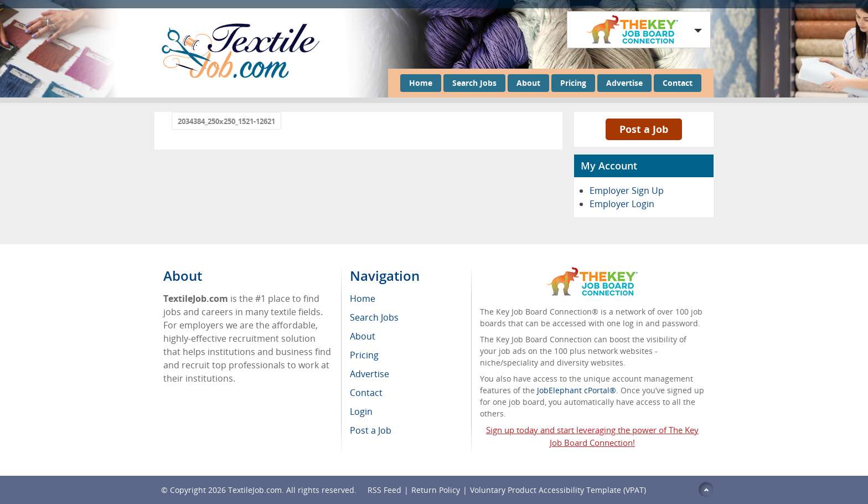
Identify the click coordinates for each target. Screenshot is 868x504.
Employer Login (622, 204)
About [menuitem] (363, 336)
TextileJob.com (255, 490)
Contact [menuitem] (366, 393)
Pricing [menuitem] (364, 355)
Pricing (573, 83)
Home (421, 83)
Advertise (624, 83)
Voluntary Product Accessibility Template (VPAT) (558, 490)
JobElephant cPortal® (577, 390)
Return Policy (436, 490)
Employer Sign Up (627, 191)
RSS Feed (384, 490)
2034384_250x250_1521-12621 (226, 121)
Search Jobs (474, 83)
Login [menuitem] (361, 412)
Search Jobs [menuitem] (374, 317)
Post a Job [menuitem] (371, 430)
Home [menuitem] (363, 299)
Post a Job (644, 129)
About (528, 83)
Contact (678, 83)
